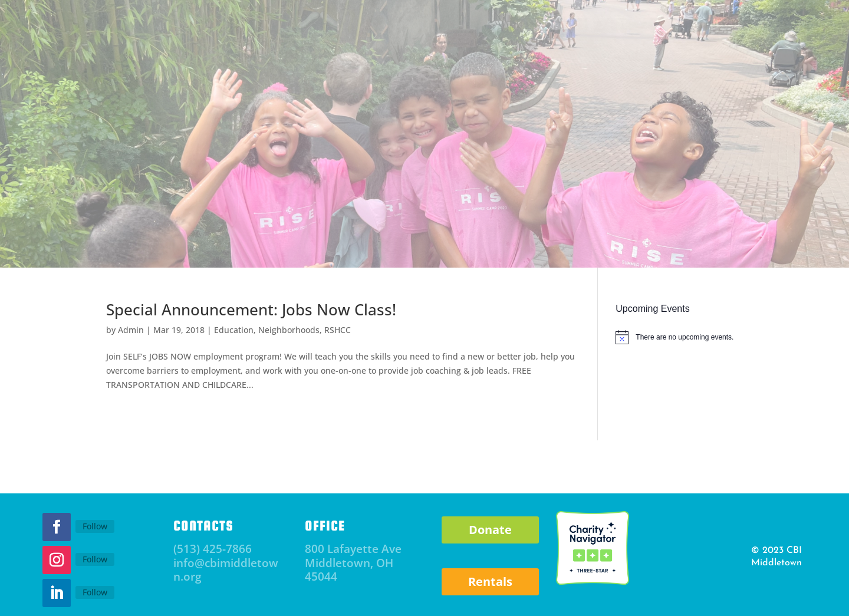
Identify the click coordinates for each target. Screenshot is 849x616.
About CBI (104, 227)
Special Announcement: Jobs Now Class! (251, 309)
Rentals (490, 582)
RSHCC (528, 227)
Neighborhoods (289, 330)
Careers (751, 227)
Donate (643, 37)
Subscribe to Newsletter (223, 49)
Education (234, 330)
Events (172, 227)
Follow (95, 526)
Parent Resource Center (260, 227)
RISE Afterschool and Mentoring (414, 227)
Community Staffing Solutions (634, 227)
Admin (131, 330)
